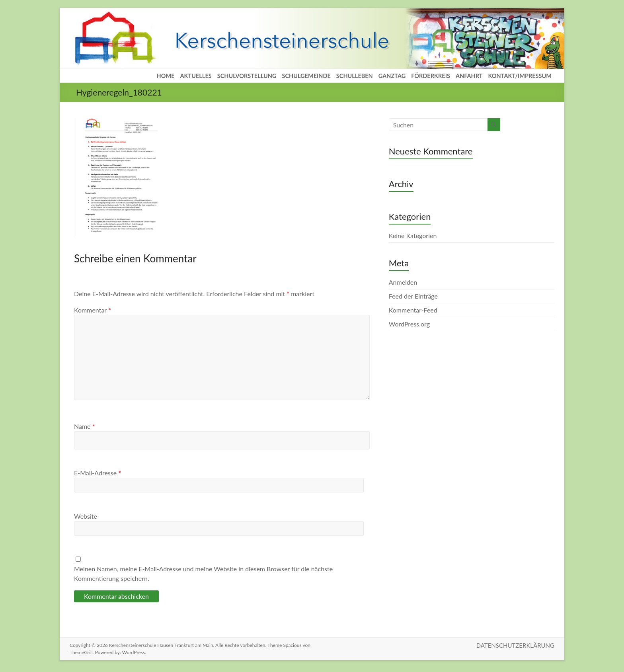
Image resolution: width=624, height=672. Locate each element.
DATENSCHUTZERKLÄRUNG (515, 645)
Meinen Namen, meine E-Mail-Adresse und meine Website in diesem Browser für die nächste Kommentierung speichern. (203, 573)
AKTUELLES (196, 76)
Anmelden (403, 282)
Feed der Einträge (413, 296)
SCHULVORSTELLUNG (247, 76)
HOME (166, 76)
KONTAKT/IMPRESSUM (520, 76)
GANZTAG (392, 76)
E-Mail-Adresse (97, 473)
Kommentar (93, 310)
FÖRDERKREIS (431, 76)
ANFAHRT (469, 76)
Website (86, 516)
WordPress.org (409, 324)
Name (84, 426)
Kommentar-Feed (413, 310)
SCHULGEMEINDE (306, 76)
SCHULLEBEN (355, 76)
